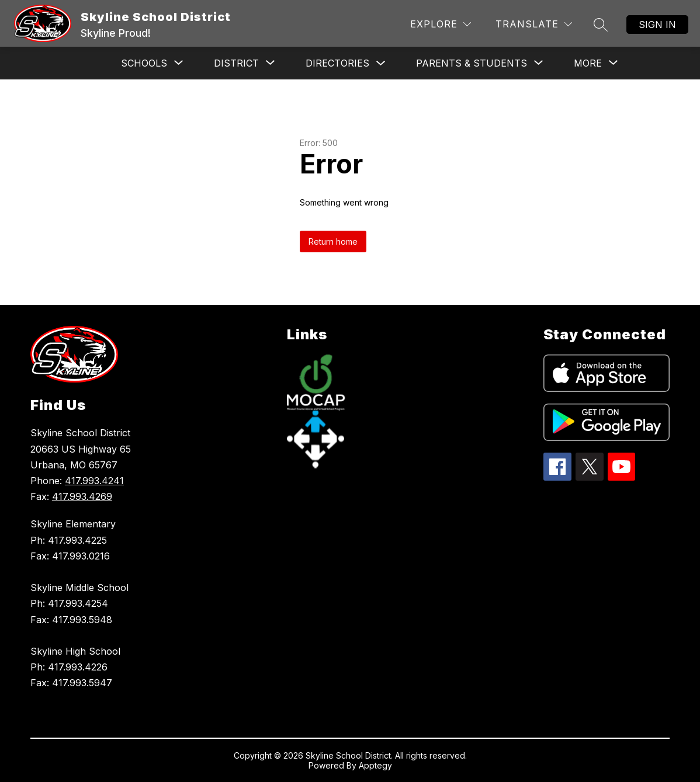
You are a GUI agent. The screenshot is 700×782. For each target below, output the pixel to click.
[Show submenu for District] (236, 63)
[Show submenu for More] (588, 63)
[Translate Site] (534, 24)
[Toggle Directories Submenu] (381, 63)
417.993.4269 (82, 496)
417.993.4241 (94, 481)
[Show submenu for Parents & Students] (472, 63)
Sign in (657, 25)
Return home (333, 241)
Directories (337, 63)
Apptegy (375, 765)
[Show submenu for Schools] (144, 63)
